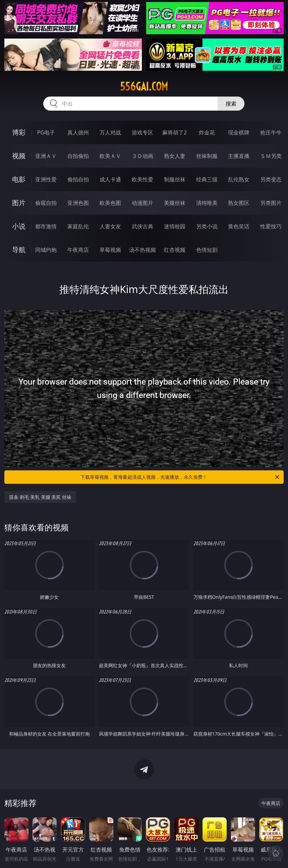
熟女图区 (239, 203)
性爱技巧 (271, 226)
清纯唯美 (207, 203)
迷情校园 (175, 226)
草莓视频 (110, 250)
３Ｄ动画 (142, 156)
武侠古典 (142, 226)
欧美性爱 (142, 179)
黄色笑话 (239, 226)
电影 (19, 179)
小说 (19, 226)
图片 (19, 203)
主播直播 (239, 156)
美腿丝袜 (175, 203)
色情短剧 (207, 250)
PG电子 (46, 132)
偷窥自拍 (46, 203)
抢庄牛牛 (271, 132)
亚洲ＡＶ (46, 156)
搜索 (231, 104)
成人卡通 (110, 179)
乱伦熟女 (239, 179)
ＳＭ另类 (271, 156)
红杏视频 (175, 250)
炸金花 (207, 132)
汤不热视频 (142, 250)
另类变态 (271, 179)
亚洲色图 (78, 203)
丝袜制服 (207, 156)
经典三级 (207, 179)
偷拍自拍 (78, 179)
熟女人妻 (175, 156)
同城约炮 (46, 250)
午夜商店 (78, 250)
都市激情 (46, 226)
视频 (19, 156)
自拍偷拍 (78, 156)
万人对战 (110, 132)
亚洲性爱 (46, 179)
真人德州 (78, 132)
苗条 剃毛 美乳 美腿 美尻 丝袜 (40, 497)
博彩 (19, 132)
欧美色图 (110, 203)
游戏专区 (142, 132)
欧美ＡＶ (110, 156)
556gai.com (144, 86)
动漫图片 (142, 203)
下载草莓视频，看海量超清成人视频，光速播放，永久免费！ (180, 477)
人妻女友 (110, 226)
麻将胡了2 (175, 132)
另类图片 (271, 203)
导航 (19, 250)
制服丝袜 (175, 179)
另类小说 (207, 226)
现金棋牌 (239, 132)
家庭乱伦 (78, 226)
